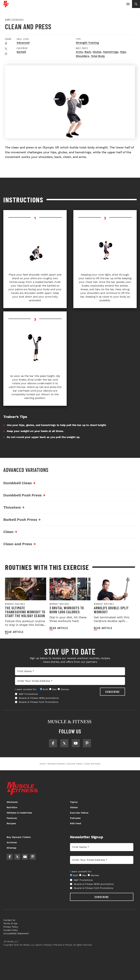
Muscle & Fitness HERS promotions (37, 698)
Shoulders (82, 56)
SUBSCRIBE (113, 692)
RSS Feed (76, 823)
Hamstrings (111, 52)
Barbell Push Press (21, 520)
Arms (79, 52)
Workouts (12, 802)
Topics (74, 802)
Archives (12, 842)
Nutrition (12, 807)
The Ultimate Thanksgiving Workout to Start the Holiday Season (25, 612)
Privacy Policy (11, 927)
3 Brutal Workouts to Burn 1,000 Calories (67, 610)
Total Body (98, 56)
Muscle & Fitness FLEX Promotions (37, 702)
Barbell (21, 52)
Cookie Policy (11, 930)
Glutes (97, 52)
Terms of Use (10, 923)
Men (54, 689)
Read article (14, 632)
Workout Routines (15, 604)
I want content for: (26, 689)
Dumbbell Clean (18, 483)
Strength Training (87, 43)
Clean (9, 532)
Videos (74, 807)
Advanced (23, 43)
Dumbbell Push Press (23, 495)
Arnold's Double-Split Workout (111, 610)
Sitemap (11, 848)
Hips (123, 52)
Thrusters (13, 507)
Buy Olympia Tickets (19, 837)
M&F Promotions (26, 694)
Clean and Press (19, 544)
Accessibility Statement (16, 933)
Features (12, 818)
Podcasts (75, 818)
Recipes (11, 823)
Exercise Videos (79, 813)
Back (88, 52)
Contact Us (9, 920)
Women (65, 689)
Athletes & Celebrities (19, 813)
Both (46, 689)
